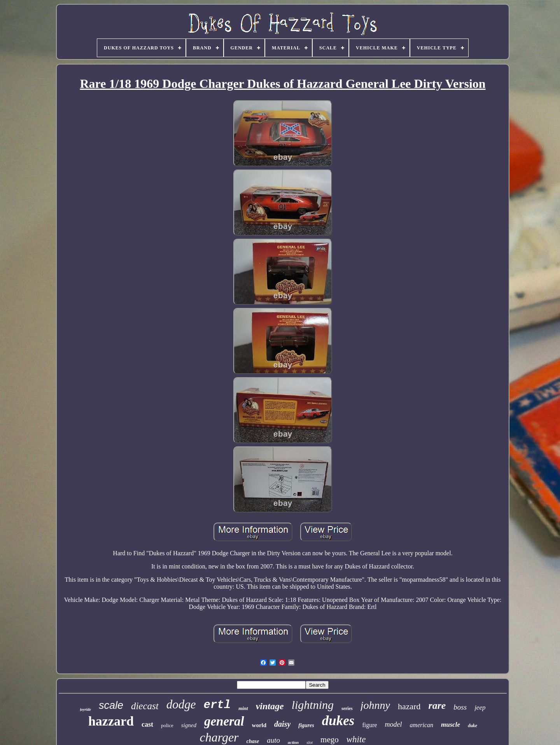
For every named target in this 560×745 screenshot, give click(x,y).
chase (253, 741)
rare (437, 706)
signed (189, 725)
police (167, 725)
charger (219, 737)
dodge (181, 704)
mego (330, 740)
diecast (145, 706)
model (394, 724)
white (356, 739)
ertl (217, 705)
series (347, 708)
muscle (451, 725)
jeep (480, 707)
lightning (313, 705)
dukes (338, 721)
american (422, 725)
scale (111, 705)
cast (147, 724)
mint (243, 708)
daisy (282, 724)
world (259, 725)
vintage (270, 706)
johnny (375, 705)
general (224, 721)
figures (306, 725)
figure (369, 725)
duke (472, 726)
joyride (86, 709)
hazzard (111, 721)
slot (310, 742)
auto (273, 740)
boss (460, 707)
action (293, 742)
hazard (409, 706)
